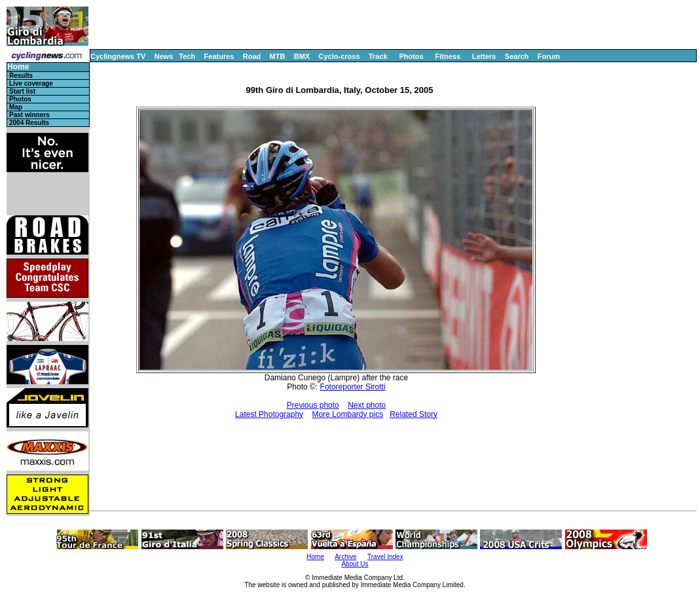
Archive (345, 557)
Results (21, 76)
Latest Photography (269, 414)
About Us (355, 564)
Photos (411, 56)
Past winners (29, 115)
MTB (278, 56)
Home (18, 67)
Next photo (367, 405)
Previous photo (313, 405)
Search (517, 56)
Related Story (414, 414)
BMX (302, 56)
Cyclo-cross (340, 56)
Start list (22, 91)
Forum (549, 56)
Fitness (448, 56)
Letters (484, 56)
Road (252, 56)
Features (219, 56)
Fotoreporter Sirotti (353, 387)
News (164, 56)
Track (378, 56)
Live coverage (31, 83)
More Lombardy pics (347, 414)
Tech (187, 56)
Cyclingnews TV (118, 56)
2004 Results (29, 123)
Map (16, 107)
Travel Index (385, 557)
